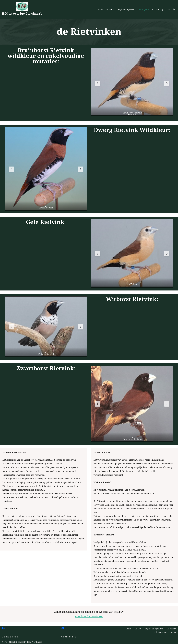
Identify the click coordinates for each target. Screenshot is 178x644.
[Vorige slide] (98, 83)
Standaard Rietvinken (89, 616)
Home (100, 9)
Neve (4, 642)
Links (169, 9)
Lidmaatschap (158, 9)
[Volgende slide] (167, 83)
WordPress (37, 642)
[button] (114, 9)
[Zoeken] (174, 9)
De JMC (138, 629)
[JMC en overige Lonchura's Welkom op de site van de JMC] (22, 9)
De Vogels (171, 629)
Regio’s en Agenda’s (154, 629)
